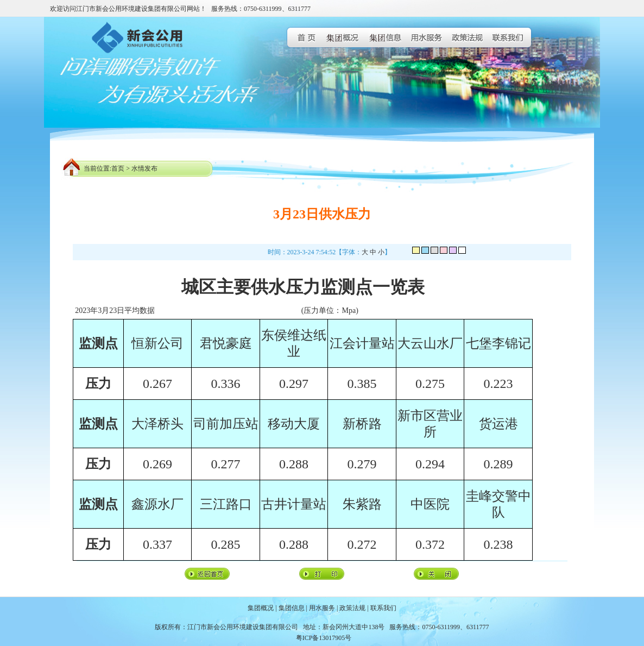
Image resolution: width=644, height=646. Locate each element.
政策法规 (352, 608)
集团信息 (292, 608)
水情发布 (144, 168)
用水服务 (322, 608)
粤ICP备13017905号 (324, 638)
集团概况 (261, 608)
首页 (118, 168)
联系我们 (383, 608)
